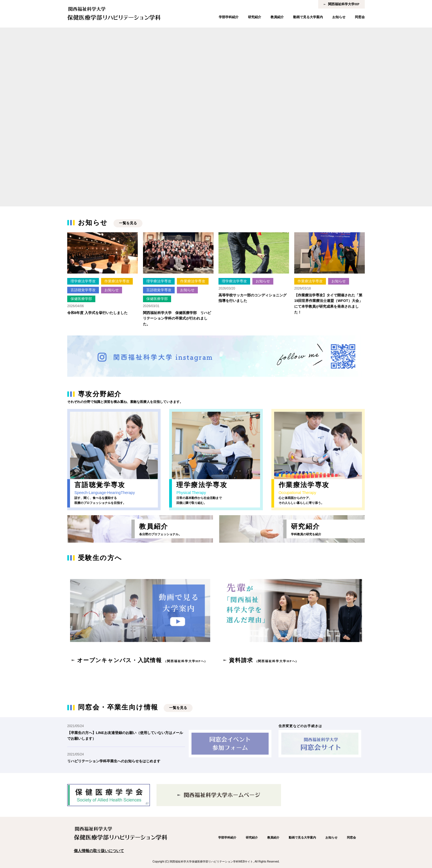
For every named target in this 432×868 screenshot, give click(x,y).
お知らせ (339, 17)
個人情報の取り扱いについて (99, 851)
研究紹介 (255, 17)
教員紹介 (277, 17)
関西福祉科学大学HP (344, 4)
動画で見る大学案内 (308, 17)
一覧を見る (128, 223)
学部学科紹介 (229, 17)
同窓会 (360, 17)
